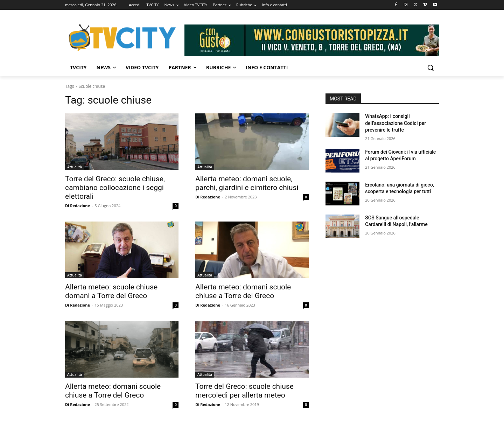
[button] (430, 68)
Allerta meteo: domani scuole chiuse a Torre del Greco (243, 291)
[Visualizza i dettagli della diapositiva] (312, 40)
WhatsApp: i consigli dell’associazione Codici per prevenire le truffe (395, 123)
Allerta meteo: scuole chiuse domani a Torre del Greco (111, 291)
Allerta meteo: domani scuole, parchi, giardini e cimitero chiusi (247, 183)
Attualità (75, 167)
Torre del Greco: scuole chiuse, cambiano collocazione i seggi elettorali (115, 188)
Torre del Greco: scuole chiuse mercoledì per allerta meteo (244, 391)
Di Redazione (78, 206)
